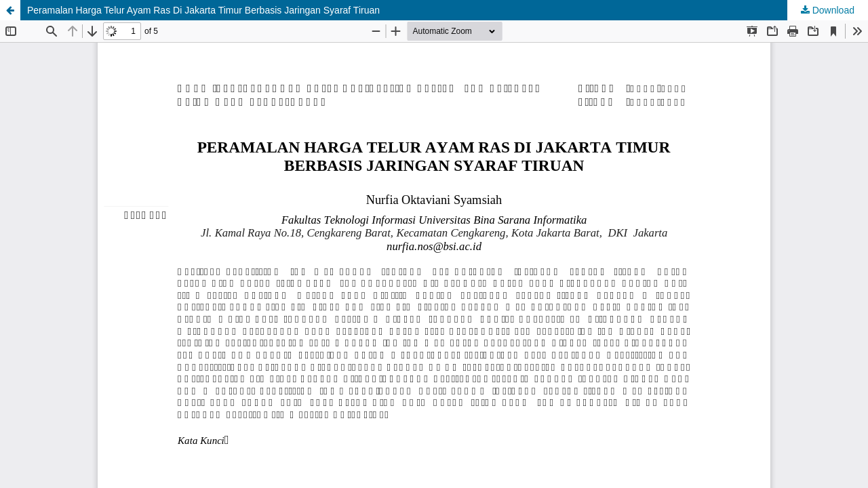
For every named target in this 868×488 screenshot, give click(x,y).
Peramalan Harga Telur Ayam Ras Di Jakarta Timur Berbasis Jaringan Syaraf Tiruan (203, 10)
